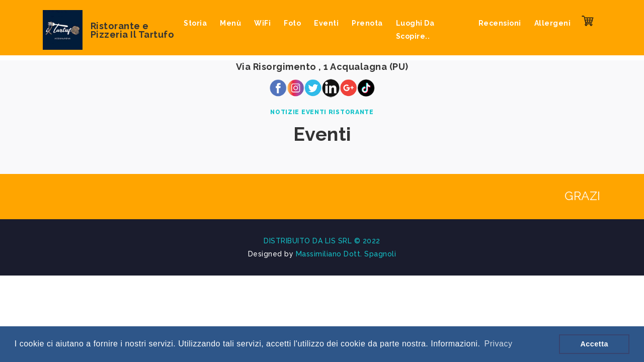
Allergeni (553, 23)
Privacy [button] (498, 344)
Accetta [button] (594, 344)
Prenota (367, 23)
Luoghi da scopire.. (415, 30)
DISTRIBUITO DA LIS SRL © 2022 (322, 241)
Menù (230, 23)
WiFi (262, 23)
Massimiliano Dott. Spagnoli (346, 254)
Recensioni (500, 23)
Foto (292, 23)
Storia (195, 23)
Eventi (326, 23)
